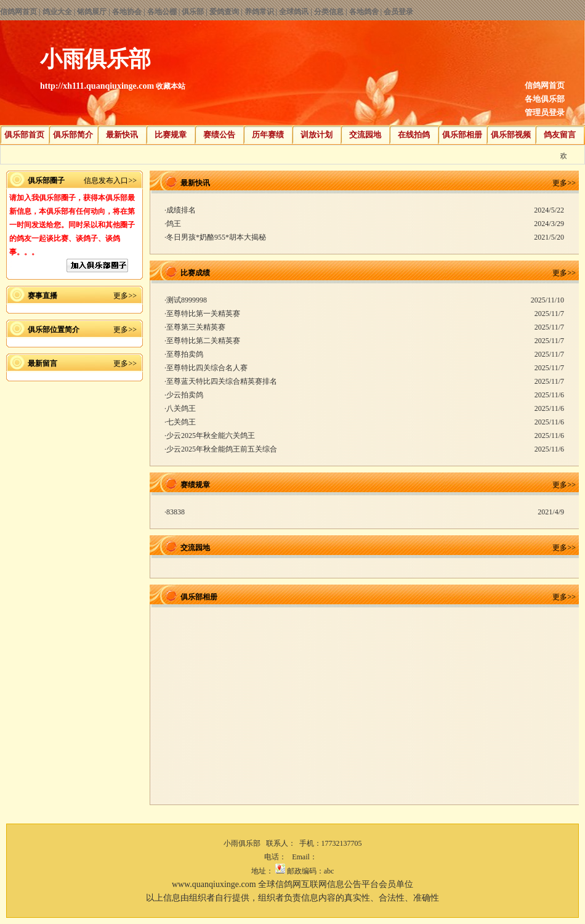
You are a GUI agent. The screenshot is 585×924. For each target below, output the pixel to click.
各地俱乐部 (545, 99)
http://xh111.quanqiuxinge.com (97, 86)
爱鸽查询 (224, 12)
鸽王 (174, 224)
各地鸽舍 (364, 12)
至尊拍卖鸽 (185, 354)
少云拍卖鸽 (185, 395)
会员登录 (398, 12)
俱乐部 (193, 12)
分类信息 (329, 12)
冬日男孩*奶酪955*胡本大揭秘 (216, 237)
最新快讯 (122, 135)
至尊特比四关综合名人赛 (207, 368)
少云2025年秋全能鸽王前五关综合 (222, 449)
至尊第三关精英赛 (196, 327)
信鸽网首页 (18, 12)
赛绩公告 (219, 135)
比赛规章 (171, 135)
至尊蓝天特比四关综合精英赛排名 (222, 381)
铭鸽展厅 (92, 12)
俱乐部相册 (462, 135)
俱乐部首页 (24, 135)
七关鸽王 (181, 422)
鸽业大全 (57, 12)
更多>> (125, 296)
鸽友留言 (560, 135)
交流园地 (365, 135)
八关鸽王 (181, 408)
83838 (175, 512)
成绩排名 (181, 210)
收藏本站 (171, 86)
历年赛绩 (268, 135)
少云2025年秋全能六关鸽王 (211, 436)
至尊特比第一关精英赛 (203, 314)
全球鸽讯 (294, 12)
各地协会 (127, 12)
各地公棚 (162, 12)
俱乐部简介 (73, 135)
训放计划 (317, 135)
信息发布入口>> (110, 180)
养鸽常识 (259, 12)
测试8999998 (187, 300)
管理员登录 (545, 112)
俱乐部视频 (511, 135)
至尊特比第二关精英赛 (203, 341)
